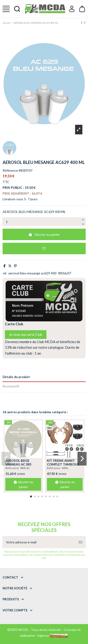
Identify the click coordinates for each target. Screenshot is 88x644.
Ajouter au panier (44, 234)
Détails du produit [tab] (16, 377)
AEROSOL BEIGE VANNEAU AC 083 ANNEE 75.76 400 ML (21, 464)
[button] (31, 496)
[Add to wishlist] (44, 248)
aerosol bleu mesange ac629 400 (32, 273)
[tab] (44, 387)
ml (5, 273)
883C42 (25, 468)
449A (65, 468)
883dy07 (65, 273)
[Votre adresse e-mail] (39, 542)
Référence (10, 170)
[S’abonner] (80, 542)
